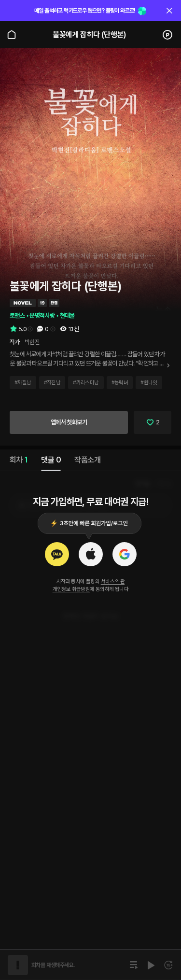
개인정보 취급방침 (71, 589)
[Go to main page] (12, 35)
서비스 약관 (113, 581)
